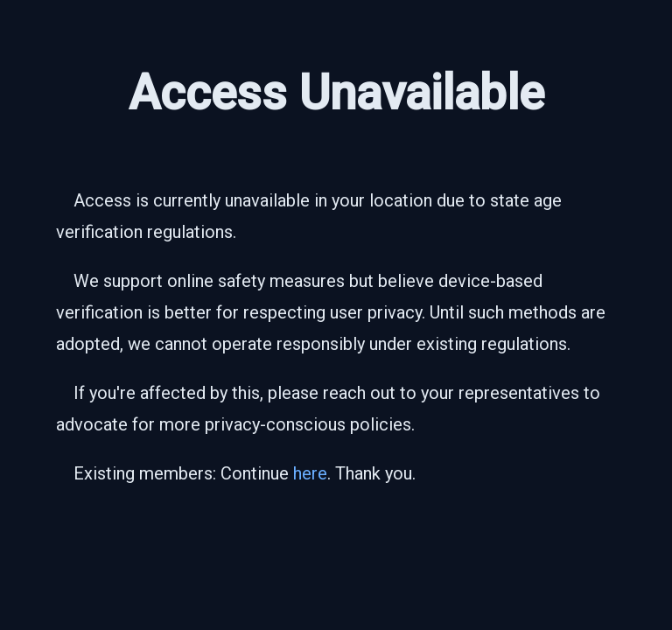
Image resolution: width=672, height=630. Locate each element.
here (310, 473)
